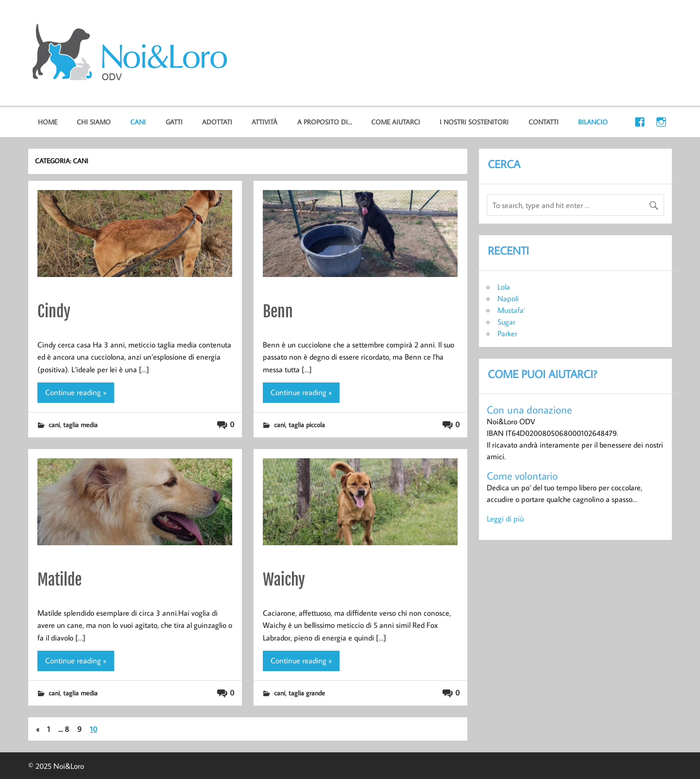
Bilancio (593, 122)
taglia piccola (307, 424)
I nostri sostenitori (474, 122)
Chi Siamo (94, 122)
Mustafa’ (511, 310)
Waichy (284, 580)
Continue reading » (76, 392)
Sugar (506, 322)
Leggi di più (505, 519)
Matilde (60, 580)
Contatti (544, 122)
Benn (278, 312)
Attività (265, 122)
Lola (504, 287)
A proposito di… (324, 122)
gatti (174, 122)
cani (138, 122)
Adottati (217, 122)
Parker (507, 333)
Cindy (54, 312)
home (48, 122)
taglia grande (307, 693)
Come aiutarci (396, 122)
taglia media (80, 424)
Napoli (508, 298)
